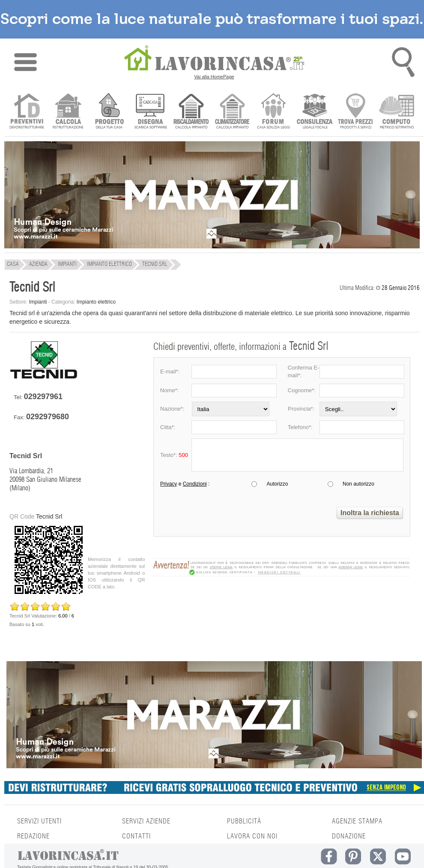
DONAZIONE (349, 836)
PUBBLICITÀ (244, 821)
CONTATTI (136, 836)
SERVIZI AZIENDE (146, 821)
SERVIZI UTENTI (39, 821)
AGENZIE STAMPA (357, 821)
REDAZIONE (33, 836)
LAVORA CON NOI (252, 836)
